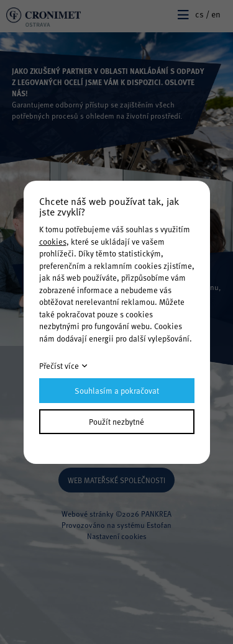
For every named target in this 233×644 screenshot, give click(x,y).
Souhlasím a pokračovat (117, 391)
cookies (53, 242)
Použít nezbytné (116, 422)
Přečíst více (59, 366)
